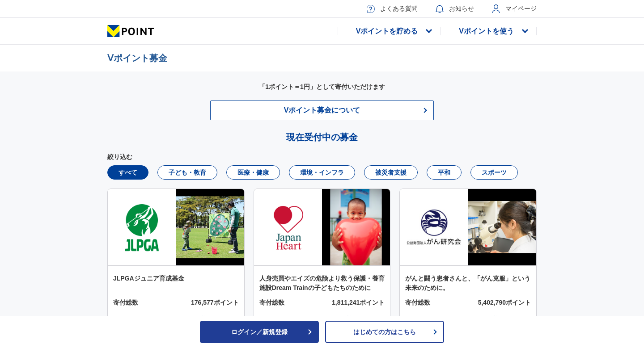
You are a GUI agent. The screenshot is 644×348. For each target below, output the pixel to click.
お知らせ (455, 9)
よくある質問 (392, 9)
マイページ (514, 9)
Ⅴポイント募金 (137, 58)
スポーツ (494, 172)
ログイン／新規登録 (272, 332)
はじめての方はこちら (396, 332)
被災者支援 (391, 172)
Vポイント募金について (322, 110)
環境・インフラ (322, 172)
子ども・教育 (187, 172)
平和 (444, 172)
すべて (128, 172)
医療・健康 (253, 172)
